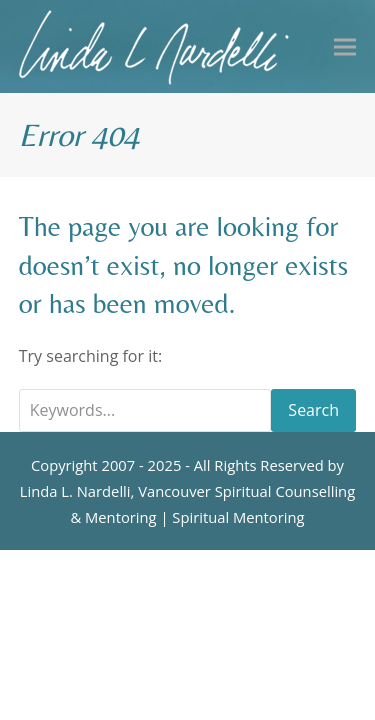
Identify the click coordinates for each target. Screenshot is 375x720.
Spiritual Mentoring (238, 517)
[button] (345, 46)
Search (313, 410)
